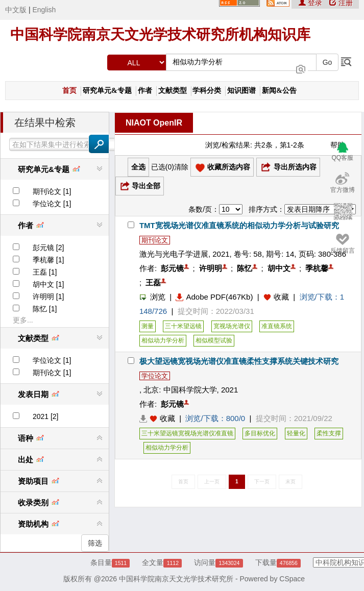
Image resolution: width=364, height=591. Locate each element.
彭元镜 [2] (48, 248)
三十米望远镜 (183, 326)
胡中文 (279, 268)
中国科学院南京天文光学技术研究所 (176, 579)
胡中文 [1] (48, 284)
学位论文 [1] (52, 204)
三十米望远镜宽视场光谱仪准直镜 (187, 433)
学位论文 (155, 376)
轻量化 (296, 433)
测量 (148, 326)
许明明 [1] (48, 297)
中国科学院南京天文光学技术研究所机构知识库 (160, 34)
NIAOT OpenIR (154, 123)
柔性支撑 (329, 433)
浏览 (152, 297)
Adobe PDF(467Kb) (214, 297)
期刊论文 (155, 240)
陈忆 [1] (45, 309)
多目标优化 (260, 433)
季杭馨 (317, 268)
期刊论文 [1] (52, 191)
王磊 (153, 282)
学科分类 (207, 91)
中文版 (16, 10)
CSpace (292, 579)
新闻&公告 (279, 91)
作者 (145, 91)
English (44, 10)
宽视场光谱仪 (232, 326)
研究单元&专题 (107, 91)
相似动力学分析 (163, 340)
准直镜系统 (277, 326)
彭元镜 (172, 268)
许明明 (211, 268)
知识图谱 (241, 91)
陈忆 (245, 268)
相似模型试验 (214, 340)
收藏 (281, 297)
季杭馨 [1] (48, 260)
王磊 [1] (45, 272)
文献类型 (173, 91)
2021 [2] (46, 416)
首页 (69, 91)
